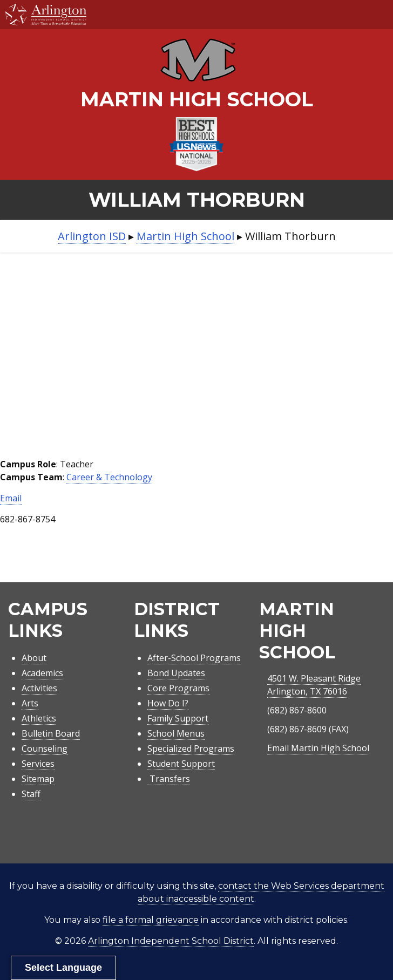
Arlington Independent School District (171, 941)
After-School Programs (194, 658)
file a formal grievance (151, 920)
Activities (39, 688)
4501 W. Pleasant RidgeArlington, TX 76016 (314, 685)
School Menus (176, 733)
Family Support (178, 718)
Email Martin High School (318, 748)
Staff (31, 794)
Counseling (45, 748)
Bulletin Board (51, 733)
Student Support (181, 764)
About (34, 658)
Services (38, 764)
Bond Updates (176, 673)
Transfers (169, 779)
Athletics (39, 718)
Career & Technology (109, 477)
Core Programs (178, 688)
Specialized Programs (191, 748)
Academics (42, 673)
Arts (30, 703)
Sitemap (38, 779)
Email (11, 498)
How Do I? (168, 703)
